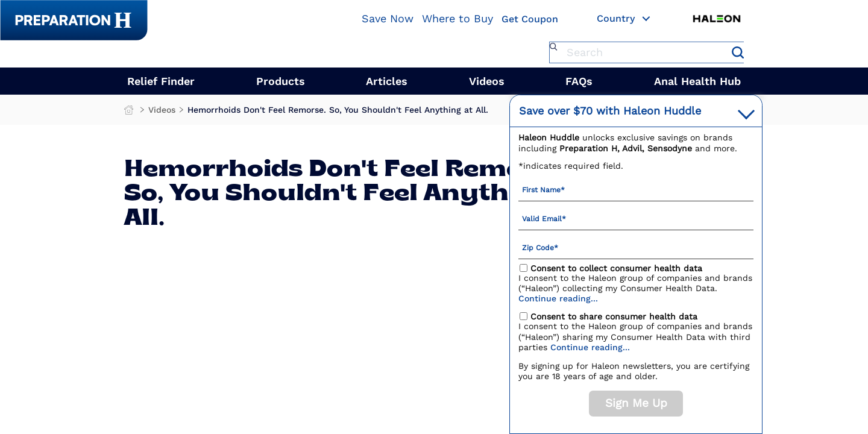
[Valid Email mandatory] (636, 218)
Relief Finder (161, 81)
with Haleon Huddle (610, 111)
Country (624, 19)
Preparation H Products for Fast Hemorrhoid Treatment (130, 113)
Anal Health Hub (697, 81)
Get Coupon (530, 20)
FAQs (579, 81)
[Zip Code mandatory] (636, 247)
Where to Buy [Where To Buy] (458, 18)
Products (281, 81)
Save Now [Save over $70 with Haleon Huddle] (388, 18)
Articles (387, 81)
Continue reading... (558, 298)
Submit (738, 52)
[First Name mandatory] (636, 189)
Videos (487, 81)
